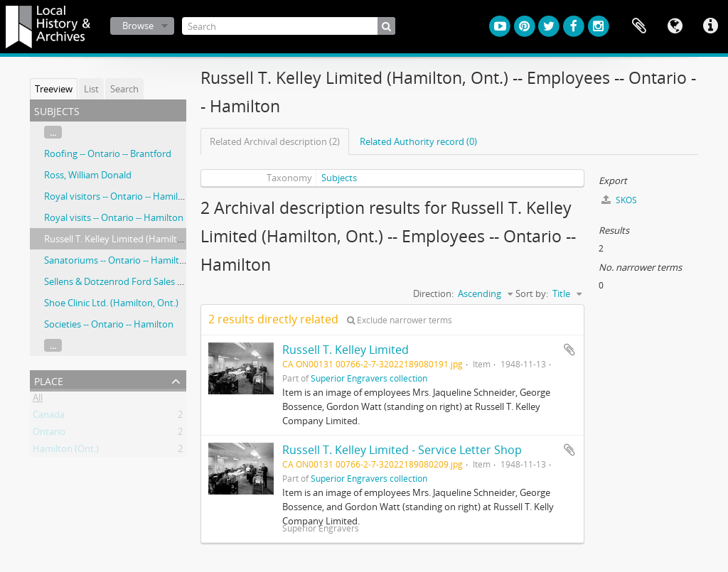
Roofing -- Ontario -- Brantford (108, 153)
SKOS (619, 200)
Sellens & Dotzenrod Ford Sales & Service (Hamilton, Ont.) (165, 281)
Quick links (710, 26)
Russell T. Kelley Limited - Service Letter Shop (402, 450)
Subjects (339, 178)
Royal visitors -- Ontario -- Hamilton (118, 196)
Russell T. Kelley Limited (346, 350)
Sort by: (532, 293)
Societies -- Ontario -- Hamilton (109, 324)
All (38, 400)
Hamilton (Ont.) (66, 451)
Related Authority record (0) (418, 141)
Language (675, 26)
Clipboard (639, 26)
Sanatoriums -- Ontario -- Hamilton (117, 260)
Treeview (54, 89)
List (91, 89)
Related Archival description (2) (275, 141)
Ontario (49, 434)
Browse (138, 26)
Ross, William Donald (88, 175)
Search (124, 89)
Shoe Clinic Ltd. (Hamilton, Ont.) (111, 303)
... (53, 132)
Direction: (433, 293)
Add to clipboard (569, 350)
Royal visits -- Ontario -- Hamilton (114, 217)
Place (49, 380)
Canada (49, 417)
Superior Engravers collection (369, 378)
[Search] (289, 26)
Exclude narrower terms (400, 320)
